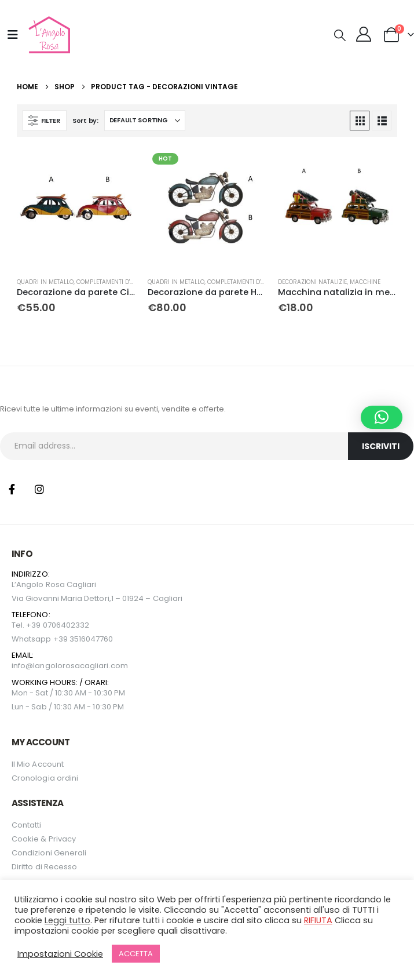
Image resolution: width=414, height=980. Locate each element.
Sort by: (85, 121)
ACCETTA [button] (136, 954)
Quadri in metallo (45, 282)
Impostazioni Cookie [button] (60, 954)
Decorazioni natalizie (312, 282)
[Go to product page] (76, 208)
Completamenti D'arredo (115, 282)
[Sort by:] (145, 121)
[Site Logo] (48, 35)
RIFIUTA (318, 920)
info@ (22, 666)
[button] (340, 35)
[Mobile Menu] (13, 35)
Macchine (365, 282)
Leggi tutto (67, 920)
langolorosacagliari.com (80, 666)
